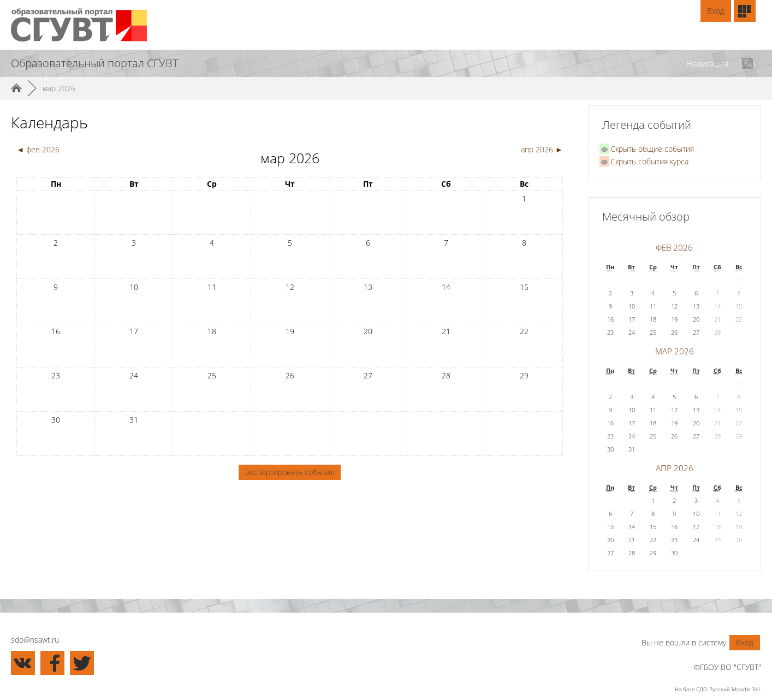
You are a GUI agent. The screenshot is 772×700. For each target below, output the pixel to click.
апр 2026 (675, 468)
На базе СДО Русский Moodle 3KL (718, 689)
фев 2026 (674, 248)
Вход (716, 11)
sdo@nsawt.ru (35, 640)
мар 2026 (59, 88)
